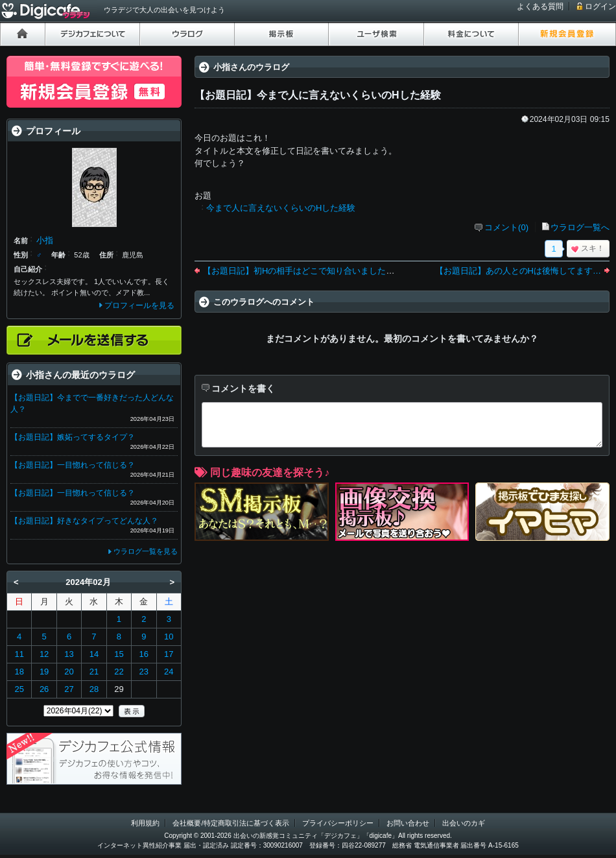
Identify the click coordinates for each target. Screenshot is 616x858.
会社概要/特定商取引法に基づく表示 (231, 823)
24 (169, 672)
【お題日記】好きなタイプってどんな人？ (84, 521)
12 (44, 654)
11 (19, 654)
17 (169, 654)
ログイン (600, 6)
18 (19, 672)
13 (69, 654)
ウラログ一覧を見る (146, 551)
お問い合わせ (408, 823)
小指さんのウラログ (251, 67)
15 (119, 654)
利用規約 (145, 823)
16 (144, 654)
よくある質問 (540, 6)
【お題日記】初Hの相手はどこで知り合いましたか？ (303, 271)
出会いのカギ (464, 823)
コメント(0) (506, 227)
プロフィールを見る (139, 305)
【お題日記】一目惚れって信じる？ (73, 465)
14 (94, 654)
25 (19, 689)
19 (44, 672)
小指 (45, 240)
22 (119, 672)
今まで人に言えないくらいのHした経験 (281, 208)
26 (44, 689)
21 (94, 672)
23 (144, 672)
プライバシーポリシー (338, 823)
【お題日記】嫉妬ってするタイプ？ (73, 437)
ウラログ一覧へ (580, 227)
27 (69, 689)
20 (69, 672)
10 (169, 637)
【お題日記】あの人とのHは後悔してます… (518, 271)
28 (94, 689)
